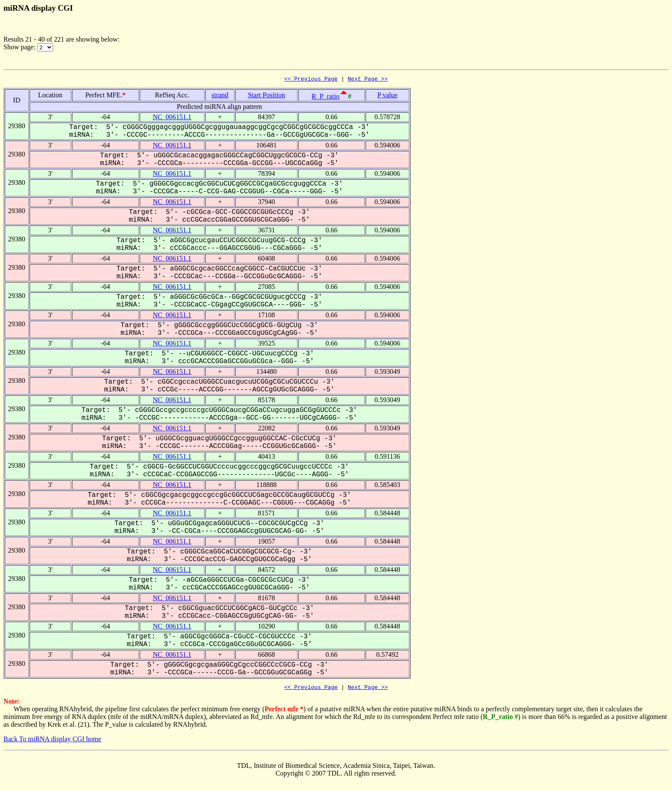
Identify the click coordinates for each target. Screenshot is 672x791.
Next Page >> (368, 80)
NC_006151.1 (172, 118)
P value (387, 96)
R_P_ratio (325, 98)
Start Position (266, 96)
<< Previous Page (311, 80)
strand (220, 96)
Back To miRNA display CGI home (52, 741)
